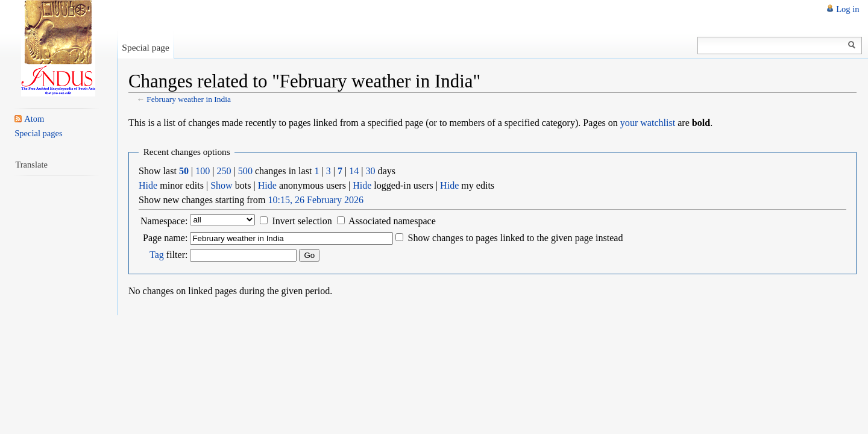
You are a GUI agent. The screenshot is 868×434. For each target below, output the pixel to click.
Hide (148, 185)
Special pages (38, 133)
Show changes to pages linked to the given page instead (515, 238)
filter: (168, 255)
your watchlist (648, 123)
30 (371, 171)
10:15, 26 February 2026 (316, 200)
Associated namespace (392, 221)
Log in (848, 9)
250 (224, 171)
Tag (157, 255)
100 (203, 171)
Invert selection (302, 221)
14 (354, 171)
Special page (146, 47)
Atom (34, 119)
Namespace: (164, 221)
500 (245, 171)
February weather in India (189, 99)
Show (222, 185)
